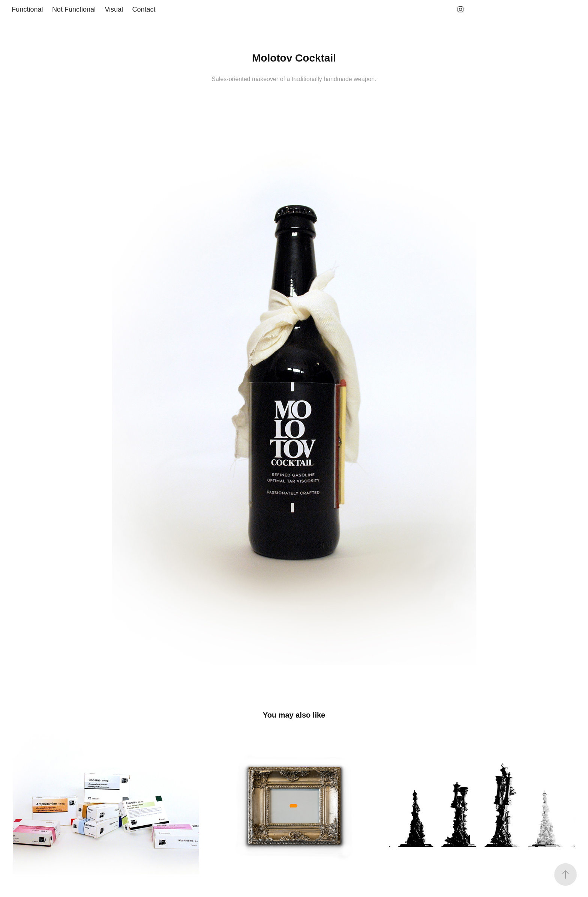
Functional (27, 9)
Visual (114, 9)
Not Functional (74, 9)
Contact (144, 9)
